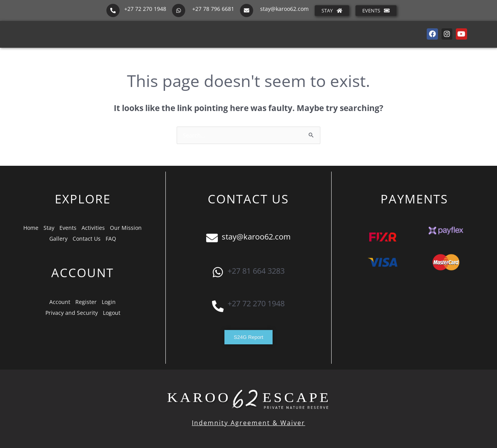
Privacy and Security (72, 313)
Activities (93, 228)
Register (86, 302)
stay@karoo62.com (284, 9)
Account (60, 302)
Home (31, 228)
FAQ (111, 239)
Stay (49, 228)
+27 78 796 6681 (213, 9)
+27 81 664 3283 (256, 271)
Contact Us (87, 239)
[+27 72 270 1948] (113, 10)
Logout (112, 313)
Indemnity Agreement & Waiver (248, 423)
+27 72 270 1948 (145, 9)
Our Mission (126, 228)
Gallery (58, 239)
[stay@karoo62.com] (247, 10)
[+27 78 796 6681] (179, 10)
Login (109, 302)
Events (68, 228)
